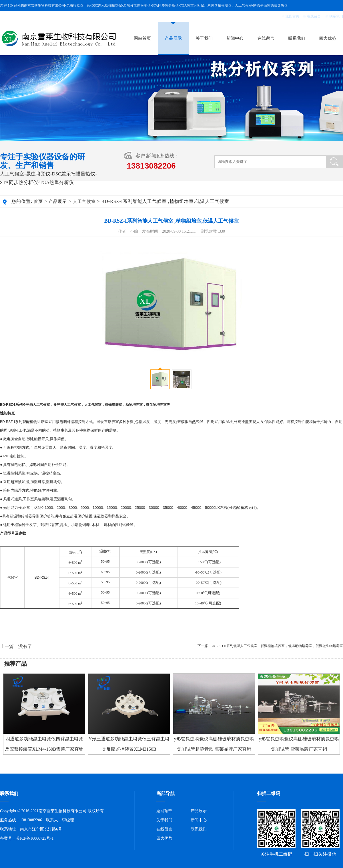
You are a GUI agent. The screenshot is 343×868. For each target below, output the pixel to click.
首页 (38, 201)
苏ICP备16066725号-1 (35, 838)
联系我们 (336, 16)
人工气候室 (84, 201)
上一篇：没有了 (16, 646)
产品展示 (173, 38)
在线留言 (314, 16)
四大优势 (328, 38)
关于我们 (204, 38)
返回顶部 (164, 811)
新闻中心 (235, 38)
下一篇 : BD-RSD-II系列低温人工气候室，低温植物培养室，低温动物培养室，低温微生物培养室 (270, 646)
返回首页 (292, 16)
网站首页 (142, 38)
